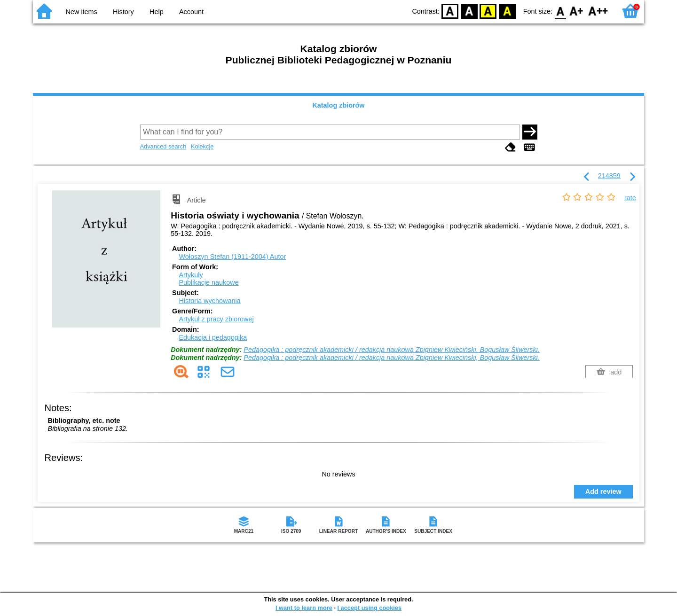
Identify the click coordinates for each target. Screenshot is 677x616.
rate (630, 198)
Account (191, 12)
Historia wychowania (209, 301)
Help (157, 12)
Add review (603, 491)
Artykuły (191, 275)
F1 (577, 11)
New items (82, 12)
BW (469, 11)
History (123, 12)
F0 (560, 11)
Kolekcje (202, 146)
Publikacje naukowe (209, 282)
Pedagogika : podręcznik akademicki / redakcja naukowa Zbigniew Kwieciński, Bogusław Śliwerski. (392, 350)
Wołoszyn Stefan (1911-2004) (232, 257)
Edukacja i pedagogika (213, 337)
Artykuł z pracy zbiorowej (216, 319)
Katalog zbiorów (338, 105)
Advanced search (163, 146)
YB (488, 11)
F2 (598, 11)
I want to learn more (304, 608)
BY (507, 11)
